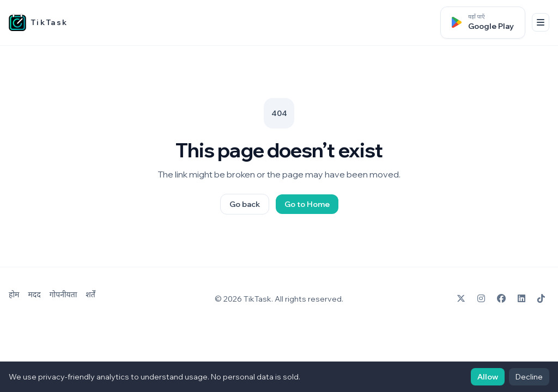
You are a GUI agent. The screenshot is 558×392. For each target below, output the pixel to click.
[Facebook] (501, 299)
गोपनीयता (63, 295)
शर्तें (90, 295)
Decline (529, 377)
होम (14, 295)
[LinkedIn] (521, 299)
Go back (245, 204)
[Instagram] (481, 299)
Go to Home (307, 204)
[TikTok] (541, 299)
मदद (34, 295)
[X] (461, 299)
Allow (488, 377)
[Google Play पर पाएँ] (483, 23)
